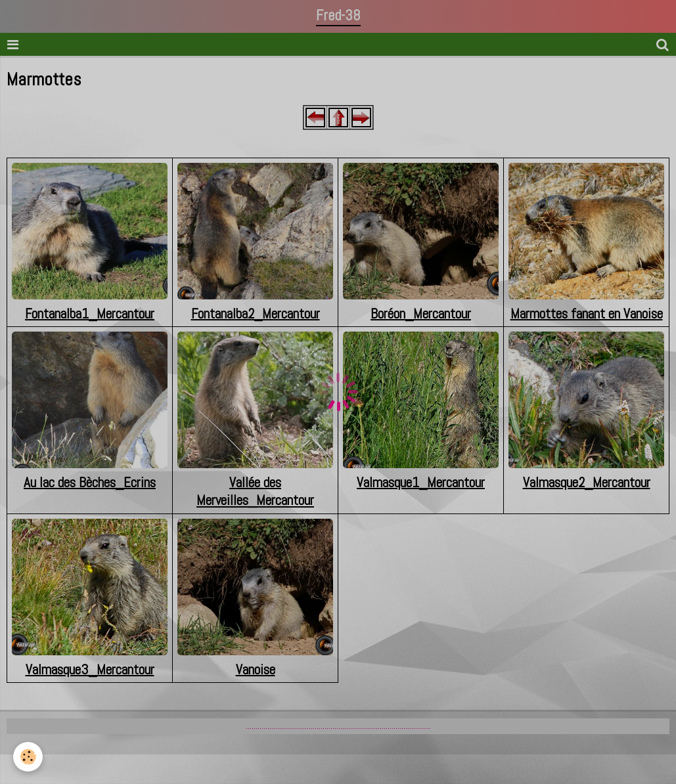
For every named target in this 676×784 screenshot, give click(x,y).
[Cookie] (28, 757)
